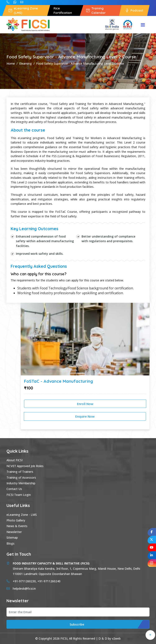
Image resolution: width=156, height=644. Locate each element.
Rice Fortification (63, 10)
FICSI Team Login (19, 495)
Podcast (134, 10)
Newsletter (14, 532)
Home (11, 63)
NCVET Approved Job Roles (25, 466)
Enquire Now (85, 416)
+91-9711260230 (15, 2)
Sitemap (12, 538)
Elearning (26, 63)
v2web (116, 638)
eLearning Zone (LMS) (23, 10)
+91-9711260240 (8, 2)
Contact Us (14, 489)
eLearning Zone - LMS (22, 515)
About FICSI (15, 460)
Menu (143, 25)
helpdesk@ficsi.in (22, 2)
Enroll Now (85, 404)
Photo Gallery (16, 520)
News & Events (17, 526)
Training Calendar (96, 10)
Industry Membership (21, 483)
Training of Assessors (21, 477)
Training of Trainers (20, 472)
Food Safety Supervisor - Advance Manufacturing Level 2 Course (80, 63)
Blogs (10, 543)
